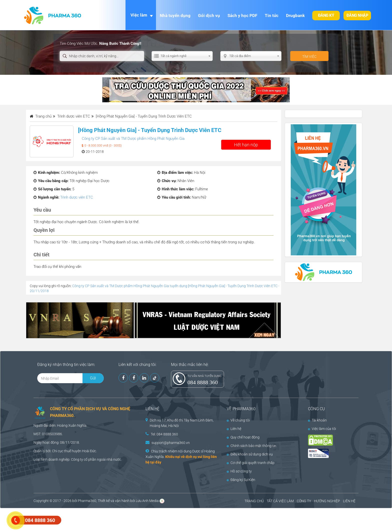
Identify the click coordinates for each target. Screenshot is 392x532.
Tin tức (272, 16)
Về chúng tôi (238, 420)
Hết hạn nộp (246, 145)
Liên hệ (234, 429)
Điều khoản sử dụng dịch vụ (250, 454)
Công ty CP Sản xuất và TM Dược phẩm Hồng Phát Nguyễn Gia (133, 139)
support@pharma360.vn (171, 443)
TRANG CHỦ (254, 501)
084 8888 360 (203, 382)
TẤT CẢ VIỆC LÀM (280, 501)
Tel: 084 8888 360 (164, 434)
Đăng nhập (357, 15)
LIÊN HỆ (349, 501)
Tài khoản (317, 420)
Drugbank (295, 16)
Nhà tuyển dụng (175, 16)
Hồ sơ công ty (239, 471)
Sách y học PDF (242, 16)
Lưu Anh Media (147, 501)
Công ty (77, 459)
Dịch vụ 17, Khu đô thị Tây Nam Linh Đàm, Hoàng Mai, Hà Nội (182, 423)
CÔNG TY (304, 501)
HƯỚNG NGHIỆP (327, 501)
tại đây (156, 462)
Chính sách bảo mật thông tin (251, 446)
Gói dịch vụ (209, 16)
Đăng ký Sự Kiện (241, 480)
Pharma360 (87, 501)
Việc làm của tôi (322, 429)
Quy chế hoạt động (243, 437)
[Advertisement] (91, 519)
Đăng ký (326, 15)
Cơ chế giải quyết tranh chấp (251, 463)
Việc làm (139, 15)
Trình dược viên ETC (77, 197)
